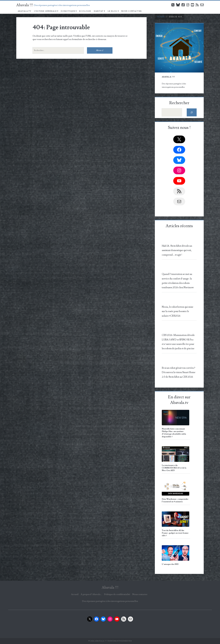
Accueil (75, 594)
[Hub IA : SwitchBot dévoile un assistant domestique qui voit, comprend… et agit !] (179, 239)
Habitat (99, 11)
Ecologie (85, 11)
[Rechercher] (192, 112)
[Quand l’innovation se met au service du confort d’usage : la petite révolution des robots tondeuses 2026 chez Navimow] (179, 267)
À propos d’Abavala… (91, 594)
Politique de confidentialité (117, 594)
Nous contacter (131, 11)
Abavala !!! (25, 5)
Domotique (68, 11)
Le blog (112, 11)
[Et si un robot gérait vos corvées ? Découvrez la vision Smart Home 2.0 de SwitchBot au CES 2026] (179, 361)
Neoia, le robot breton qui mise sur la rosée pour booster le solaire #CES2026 (178, 311)
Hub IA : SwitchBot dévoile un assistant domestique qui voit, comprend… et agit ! (177, 250)
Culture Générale (45, 11)
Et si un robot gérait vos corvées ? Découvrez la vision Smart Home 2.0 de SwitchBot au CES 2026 (179, 372)
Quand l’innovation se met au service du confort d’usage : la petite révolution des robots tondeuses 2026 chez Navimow (178, 281)
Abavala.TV (25, 11)
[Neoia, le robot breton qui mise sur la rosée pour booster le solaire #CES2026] (179, 300)
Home (161, 17)
